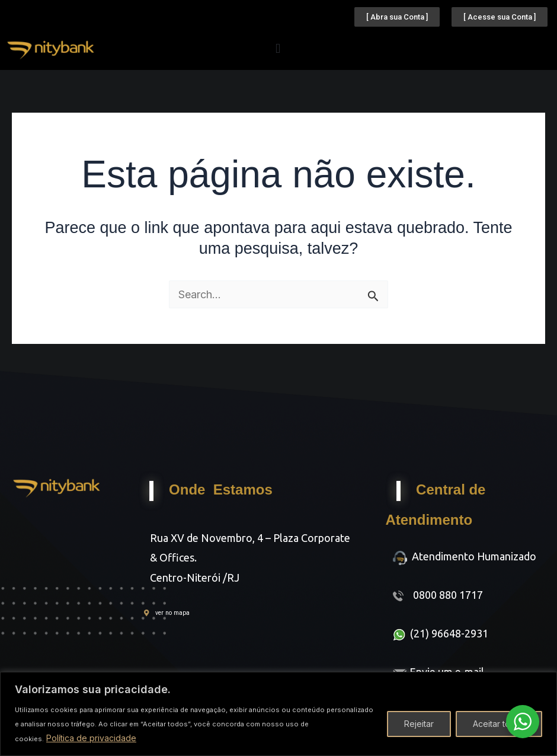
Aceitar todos (499, 724)
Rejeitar (419, 724)
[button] (278, 48)
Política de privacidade (91, 738)
